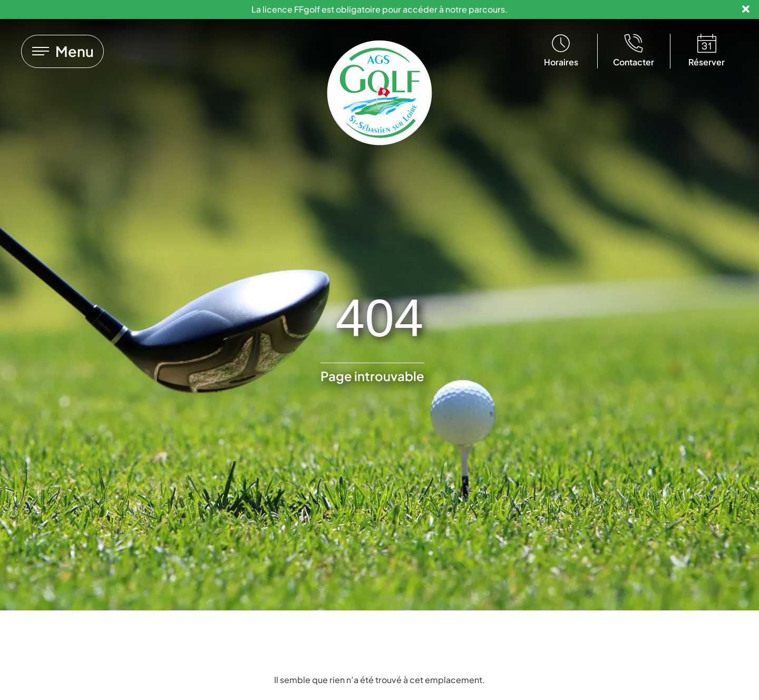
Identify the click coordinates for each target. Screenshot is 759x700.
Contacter (634, 62)
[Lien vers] (62, 51)
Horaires (561, 62)
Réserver (707, 62)
